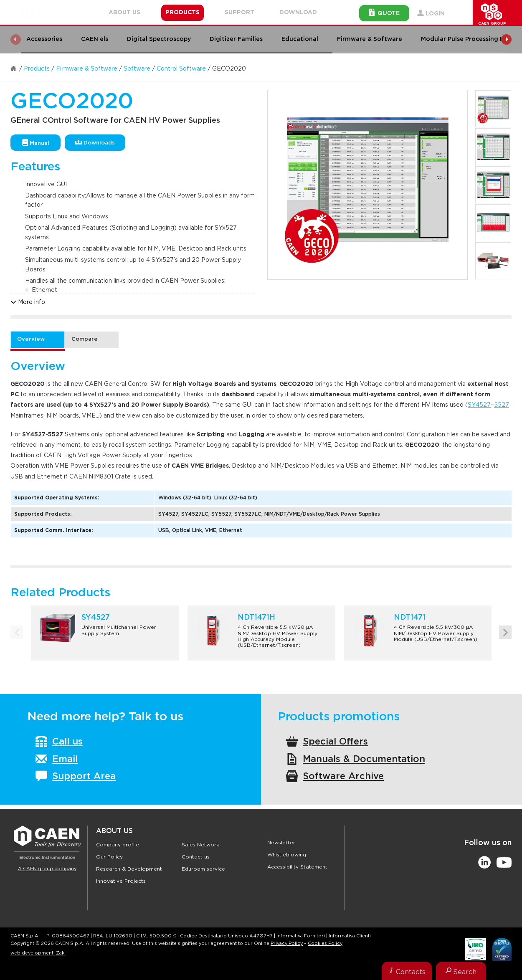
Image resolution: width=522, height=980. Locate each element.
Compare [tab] (85, 339)
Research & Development (129, 869)
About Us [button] (124, 13)
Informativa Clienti (350, 936)
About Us (114, 831)
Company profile (118, 845)
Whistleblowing (287, 855)
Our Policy (109, 857)
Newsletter (281, 843)
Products (37, 69)
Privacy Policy (287, 943)
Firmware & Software (87, 69)
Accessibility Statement (297, 867)
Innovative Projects (121, 881)
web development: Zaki (38, 953)
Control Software (181, 69)
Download (298, 13)
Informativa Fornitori (301, 936)
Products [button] (182, 13)
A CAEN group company (47, 869)
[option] (367, 185)
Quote (384, 13)
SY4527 (479, 405)
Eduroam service (203, 869)
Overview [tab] (31, 339)
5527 (502, 405)
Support (239, 13)
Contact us (196, 857)
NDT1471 (410, 618)
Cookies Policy (325, 943)
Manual (36, 143)
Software (137, 69)
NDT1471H (256, 618)
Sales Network (200, 845)
